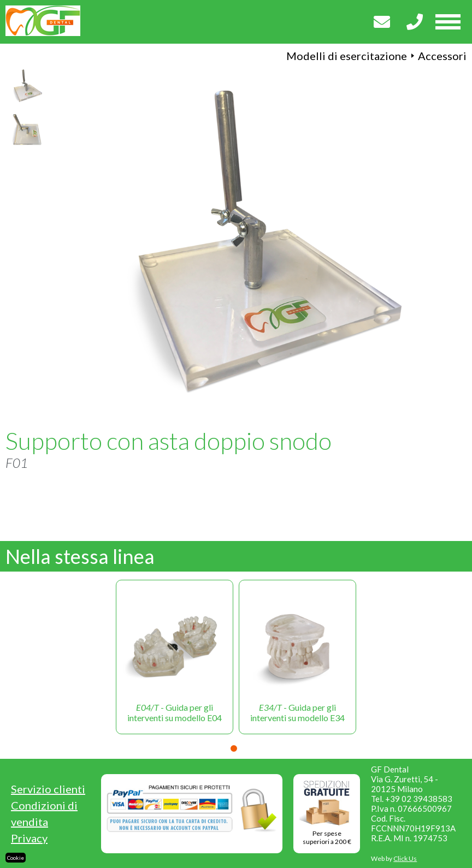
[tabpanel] (175, 657)
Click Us (405, 858)
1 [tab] (234, 748)
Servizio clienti (48, 789)
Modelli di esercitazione (347, 56)
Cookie (16, 858)
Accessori (442, 56)
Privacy (29, 838)
